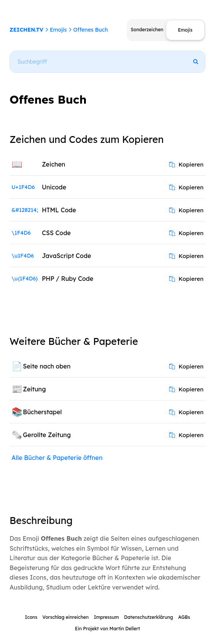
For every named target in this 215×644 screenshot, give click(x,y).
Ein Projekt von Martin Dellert (107, 629)
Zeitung (34, 389)
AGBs (184, 617)
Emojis (58, 30)
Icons (31, 617)
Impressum (107, 617)
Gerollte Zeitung (47, 435)
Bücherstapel (42, 412)
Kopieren (186, 164)
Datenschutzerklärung (149, 617)
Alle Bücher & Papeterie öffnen (57, 458)
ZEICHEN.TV (27, 30)
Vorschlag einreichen (65, 617)
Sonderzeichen (147, 30)
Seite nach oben (47, 366)
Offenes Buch (91, 30)
